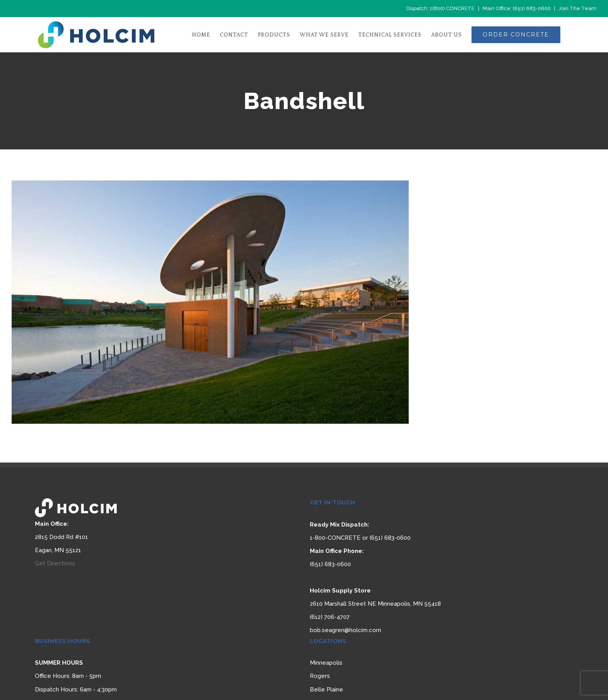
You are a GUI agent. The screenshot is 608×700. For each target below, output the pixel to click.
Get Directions (55, 563)
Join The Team (578, 8)
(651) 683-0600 (532, 8)
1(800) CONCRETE (452, 8)
